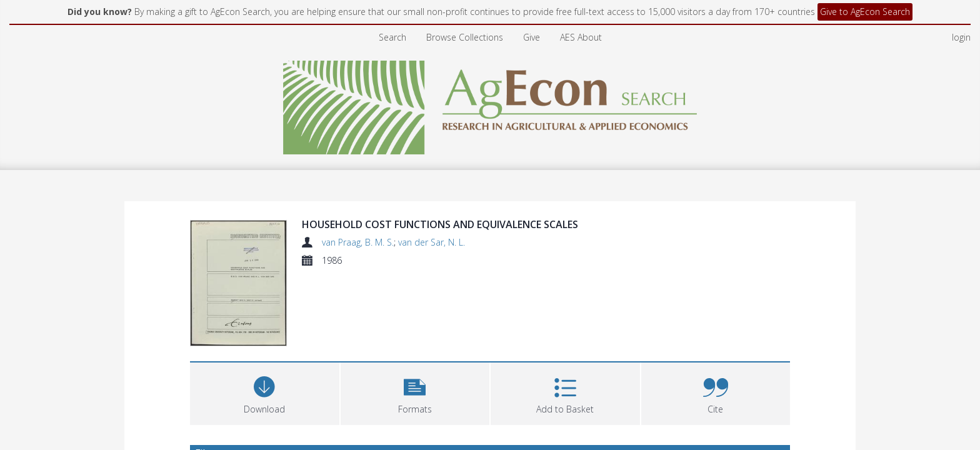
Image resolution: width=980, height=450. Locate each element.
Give (532, 37)
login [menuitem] (961, 37)
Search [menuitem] (392, 37)
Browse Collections (465, 37)
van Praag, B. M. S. (358, 242)
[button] (415, 392)
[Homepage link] (490, 104)
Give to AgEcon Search (865, 12)
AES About (581, 37)
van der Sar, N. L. (432, 242)
